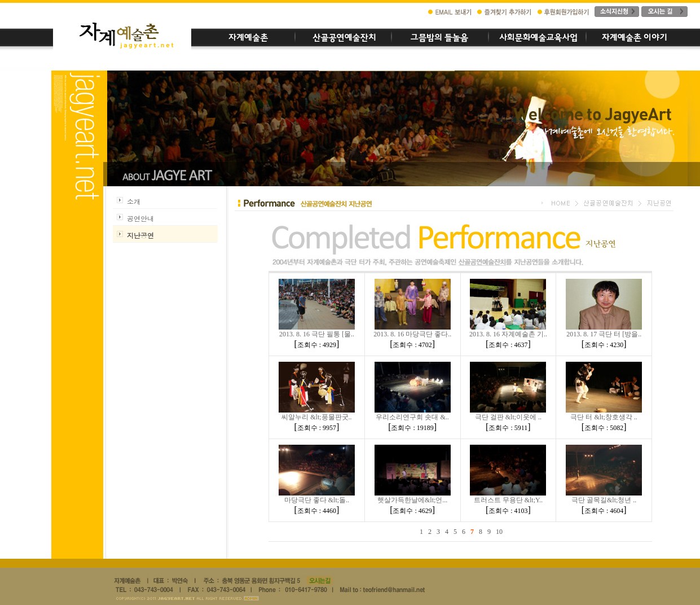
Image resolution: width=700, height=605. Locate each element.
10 (499, 532)
